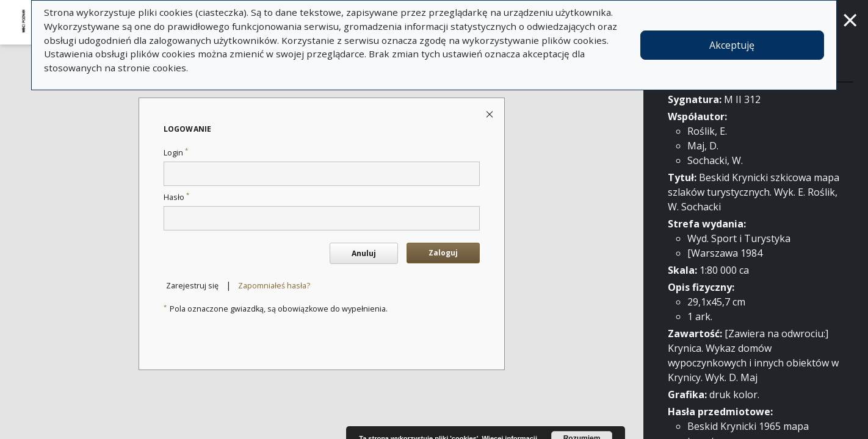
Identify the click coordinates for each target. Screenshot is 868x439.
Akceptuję (732, 45)
